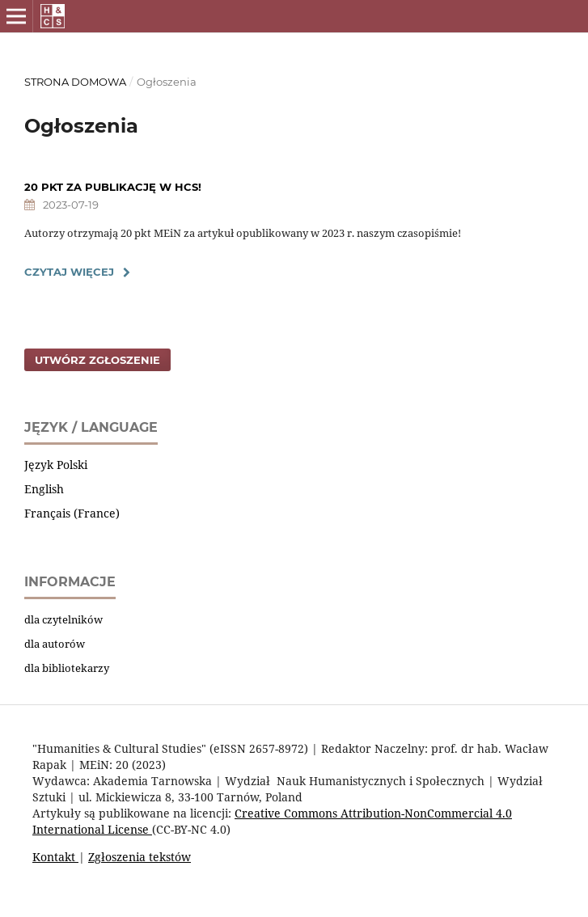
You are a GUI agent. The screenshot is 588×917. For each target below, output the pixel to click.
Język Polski (56, 465)
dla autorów (55, 644)
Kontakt (55, 857)
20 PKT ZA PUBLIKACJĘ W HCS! (113, 187)
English (44, 489)
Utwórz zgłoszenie (97, 360)
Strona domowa (75, 82)
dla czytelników (63, 619)
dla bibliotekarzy (67, 668)
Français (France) (72, 513)
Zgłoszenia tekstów (140, 857)
